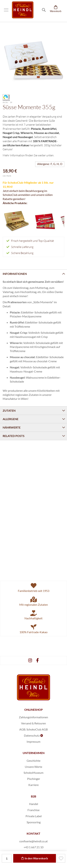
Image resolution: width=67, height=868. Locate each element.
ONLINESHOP (33, 710)
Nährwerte (12, 427)
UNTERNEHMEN (34, 753)
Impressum (33, 742)
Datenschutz (32, 735)
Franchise (33, 810)
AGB (22, 729)
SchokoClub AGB (37, 729)
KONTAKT (33, 833)
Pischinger (34, 779)
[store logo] (23, 10)
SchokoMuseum (33, 773)
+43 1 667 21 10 (33, 847)
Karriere (33, 785)
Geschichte (33, 761)
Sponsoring (34, 822)
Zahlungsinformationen (33, 717)
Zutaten (9, 410)
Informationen (15, 274)
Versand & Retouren (33, 723)
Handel (34, 804)
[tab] (33, 274)
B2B (33, 796)
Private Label (34, 816)
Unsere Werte (33, 767)
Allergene (11, 419)
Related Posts (14, 436)
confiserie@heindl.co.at (33, 841)
